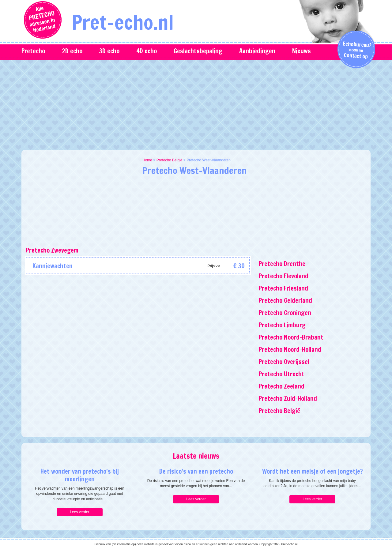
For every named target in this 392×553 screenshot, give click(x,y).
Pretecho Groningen (285, 313)
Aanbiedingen (257, 51)
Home (147, 160)
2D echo (72, 51)
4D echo (147, 51)
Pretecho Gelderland (285, 301)
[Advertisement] (196, 104)
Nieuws (302, 51)
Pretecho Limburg (282, 325)
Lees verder (79, 512)
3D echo (109, 51)
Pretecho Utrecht (282, 374)
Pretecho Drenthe (282, 264)
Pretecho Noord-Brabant (291, 337)
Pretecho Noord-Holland (290, 350)
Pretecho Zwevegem (52, 250)
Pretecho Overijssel (284, 362)
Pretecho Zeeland (282, 386)
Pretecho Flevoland (284, 276)
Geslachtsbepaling (198, 51)
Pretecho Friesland (283, 288)
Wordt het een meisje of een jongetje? (313, 471)
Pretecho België (170, 160)
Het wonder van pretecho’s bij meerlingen (80, 475)
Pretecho (33, 51)
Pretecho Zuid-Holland (288, 399)
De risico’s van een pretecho (196, 471)
